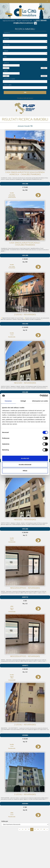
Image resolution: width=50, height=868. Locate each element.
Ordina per (5, 821)
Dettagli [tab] (23, 401)
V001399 (25, 255)
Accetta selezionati (25, 465)
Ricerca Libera (8, 85)
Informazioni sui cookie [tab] (40, 401)
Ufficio (12, 610)
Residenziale (12, 337)
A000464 (25, 804)
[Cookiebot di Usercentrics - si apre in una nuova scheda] (40, 396)
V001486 (25, 392)
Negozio (12, 540)
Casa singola (12, 195)
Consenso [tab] (8, 401)
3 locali (12, 815)
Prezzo (6, 71)
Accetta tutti (25, 458)
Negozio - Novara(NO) (25, 383)
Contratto (7, 33)
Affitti (12, 606)
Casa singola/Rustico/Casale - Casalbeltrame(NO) (25, 244)
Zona (5, 57)
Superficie (6, 63)
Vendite (12, 193)
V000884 (25, 735)
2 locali (12, 335)
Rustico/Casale (12, 196)
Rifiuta (25, 471)
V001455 (25, 324)
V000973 (25, 666)
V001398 (25, 184)
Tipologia (6, 39)
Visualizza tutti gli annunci (25, 98)
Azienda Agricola (12, 197)
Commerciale (12, 542)
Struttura (7, 45)
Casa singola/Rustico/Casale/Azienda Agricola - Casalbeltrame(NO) (25, 173)
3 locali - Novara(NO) (25, 794)
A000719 (25, 597)
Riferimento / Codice (9, 79)
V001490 (25, 529)
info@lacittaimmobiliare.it (23, 23)
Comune (6, 51)
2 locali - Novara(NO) (25, 314)
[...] (42, 179)
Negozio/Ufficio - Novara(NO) (25, 588)
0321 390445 (41, 20)
